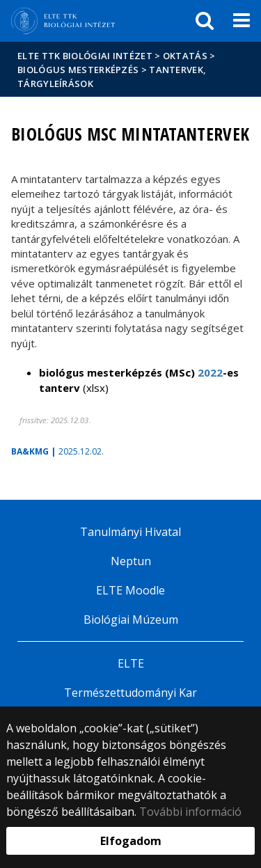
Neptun (131, 561)
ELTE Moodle (130, 590)
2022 (210, 372)
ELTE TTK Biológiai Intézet (85, 56)
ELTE (131, 663)
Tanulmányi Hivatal (130, 532)
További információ (190, 812)
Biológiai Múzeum (131, 620)
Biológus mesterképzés (78, 70)
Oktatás (185, 56)
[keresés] (205, 21)
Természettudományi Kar (130, 693)
